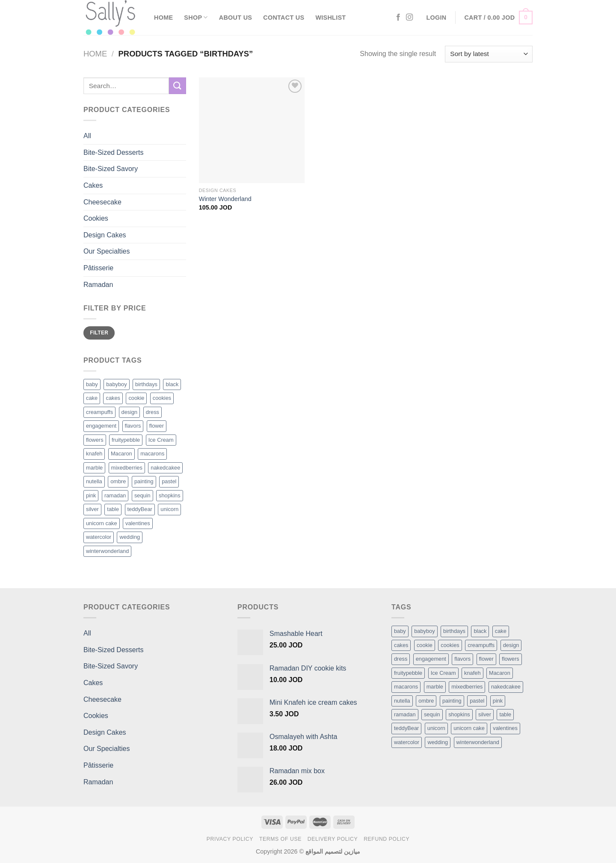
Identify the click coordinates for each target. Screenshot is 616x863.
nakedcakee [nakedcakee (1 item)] (506, 687)
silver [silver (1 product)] (92, 509)
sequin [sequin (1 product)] (142, 495)
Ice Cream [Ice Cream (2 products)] (161, 440)
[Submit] (178, 86)
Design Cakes (105, 235)
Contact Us (284, 18)
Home (163, 18)
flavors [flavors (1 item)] (462, 659)
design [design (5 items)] (511, 645)
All (87, 136)
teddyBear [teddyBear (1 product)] (140, 509)
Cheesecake (102, 202)
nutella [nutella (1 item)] (402, 701)
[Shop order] (489, 54)
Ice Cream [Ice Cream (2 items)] (443, 673)
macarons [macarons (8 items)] (406, 687)
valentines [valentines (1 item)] (505, 728)
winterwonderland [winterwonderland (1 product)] (107, 551)
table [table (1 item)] (505, 714)
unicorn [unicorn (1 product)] (169, 509)
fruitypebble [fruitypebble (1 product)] (126, 440)
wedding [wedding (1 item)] (438, 742)
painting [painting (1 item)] (452, 701)
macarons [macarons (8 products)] (152, 454)
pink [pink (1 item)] (498, 701)
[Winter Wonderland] (252, 130)
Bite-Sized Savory (111, 169)
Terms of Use (280, 839)
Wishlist (330, 18)
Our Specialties (107, 251)
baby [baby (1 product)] (92, 384)
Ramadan (98, 285)
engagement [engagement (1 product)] (101, 426)
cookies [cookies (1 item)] (450, 645)
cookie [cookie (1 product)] (136, 398)
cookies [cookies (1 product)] (162, 398)
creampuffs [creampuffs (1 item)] (481, 645)
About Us (235, 18)
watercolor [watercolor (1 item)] (407, 742)
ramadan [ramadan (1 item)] (405, 714)
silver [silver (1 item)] (485, 714)
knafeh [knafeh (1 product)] (94, 454)
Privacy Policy (230, 839)
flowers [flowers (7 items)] (511, 659)
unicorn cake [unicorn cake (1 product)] (102, 523)
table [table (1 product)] (113, 509)
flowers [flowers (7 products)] (95, 440)
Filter (99, 333)
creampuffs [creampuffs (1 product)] (99, 412)
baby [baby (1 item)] (400, 631)
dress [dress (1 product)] (153, 412)
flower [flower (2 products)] (157, 426)
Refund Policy (386, 839)
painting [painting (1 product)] (144, 481)
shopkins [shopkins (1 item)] (459, 714)
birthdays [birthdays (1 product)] (146, 384)
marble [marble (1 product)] (94, 468)
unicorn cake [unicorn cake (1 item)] (469, 728)
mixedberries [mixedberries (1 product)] (127, 468)
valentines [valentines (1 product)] (138, 523)
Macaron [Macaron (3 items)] (500, 673)
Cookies (96, 218)
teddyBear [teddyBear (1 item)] (406, 728)
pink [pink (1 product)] (91, 495)
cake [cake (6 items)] (501, 631)
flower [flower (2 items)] (486, 659)
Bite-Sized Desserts (114, 152)
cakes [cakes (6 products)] (113, 398)
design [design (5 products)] (130, 412)
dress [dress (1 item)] (401, 659)
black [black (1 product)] (172, 384)
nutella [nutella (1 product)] (94, 481)
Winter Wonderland (225, 199)
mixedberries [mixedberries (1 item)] (467, 687)
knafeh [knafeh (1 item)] (472, 673)
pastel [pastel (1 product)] (169, 481)
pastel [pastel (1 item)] (477, 701)
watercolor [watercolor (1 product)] (99, 537)
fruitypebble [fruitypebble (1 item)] (408, 673)
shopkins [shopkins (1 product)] (170, 495)
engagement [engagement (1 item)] (431, 659)
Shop (196, 17)
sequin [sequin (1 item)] (432, 714)
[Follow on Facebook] (398, 18)
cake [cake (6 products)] (92, 398)
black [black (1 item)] (480, 631)
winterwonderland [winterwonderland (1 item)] (478, 742)
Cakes (93, 185)
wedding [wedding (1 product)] (130, 537)
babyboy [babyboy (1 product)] (116, 384)
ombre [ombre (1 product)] (118, 481)
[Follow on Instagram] (409, 18)
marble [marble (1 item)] (435, 687)
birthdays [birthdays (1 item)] (454, 631)
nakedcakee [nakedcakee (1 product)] (165, 468)
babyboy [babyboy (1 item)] (424, 631)
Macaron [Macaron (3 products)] (121, 454)
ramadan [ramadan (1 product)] (115, 495)
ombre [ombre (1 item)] (426, 701)
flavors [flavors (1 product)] (133, 426)
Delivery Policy (333, 839)
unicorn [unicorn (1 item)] (436, 728)
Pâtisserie (98, 268)
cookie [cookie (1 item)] (425, 645)
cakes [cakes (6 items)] (401, 645)
